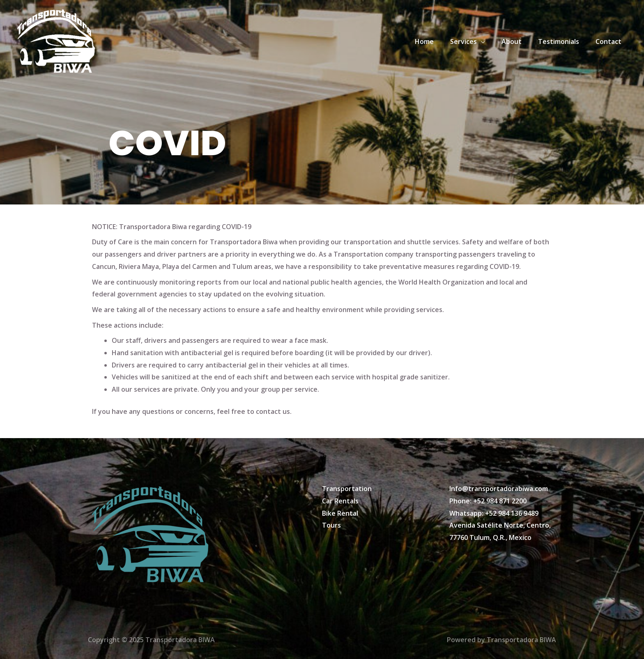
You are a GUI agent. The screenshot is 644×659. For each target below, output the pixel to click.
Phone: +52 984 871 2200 (488, 501)
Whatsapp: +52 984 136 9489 (494, 513)
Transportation (347, 489)
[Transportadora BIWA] (55, 41)
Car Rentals (340, 501)
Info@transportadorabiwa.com (499, 489)
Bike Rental (340, 513)
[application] (492, 41)
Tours (331, 525)
